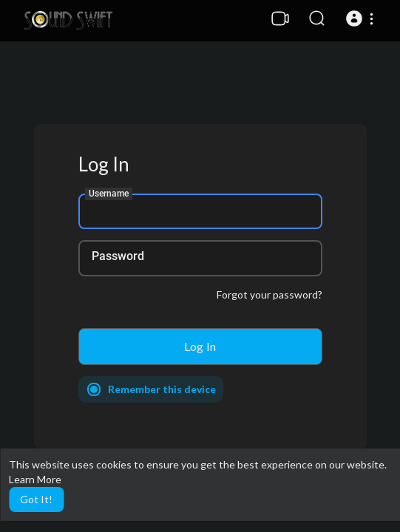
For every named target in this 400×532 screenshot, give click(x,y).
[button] (362, 18)
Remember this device (162, 389)
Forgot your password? (270, 294)
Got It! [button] (36, 499)
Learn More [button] (35, 479)
